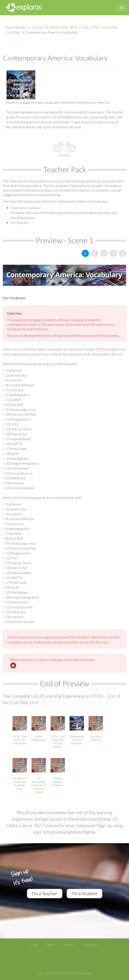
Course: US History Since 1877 (54, 27)
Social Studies (16, 27)
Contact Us (90, 945)
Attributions (20, 223)
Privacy (68, 945)
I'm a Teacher (45, 893)
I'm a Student (84, 893)
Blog (34, 945)
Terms (50, 945)
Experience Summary (26, 208)
